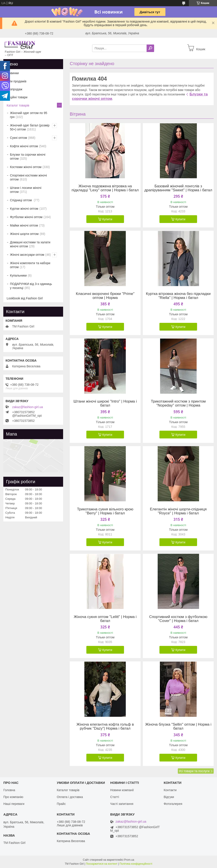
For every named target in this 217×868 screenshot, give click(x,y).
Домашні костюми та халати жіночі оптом (30, 244)
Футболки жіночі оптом (26, 217)
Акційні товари (17, 97)
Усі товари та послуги (194, 771)
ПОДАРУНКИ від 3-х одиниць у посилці (31, 286)
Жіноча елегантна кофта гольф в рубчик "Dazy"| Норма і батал (105, 727)
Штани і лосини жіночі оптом (26, 190)
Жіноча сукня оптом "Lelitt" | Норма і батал (105, 619)
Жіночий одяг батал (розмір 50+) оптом (30, 127)
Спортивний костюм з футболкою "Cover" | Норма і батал (178, 619)
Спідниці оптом (21, 200)
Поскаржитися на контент (102, 864)
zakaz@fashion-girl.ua (28, 407)
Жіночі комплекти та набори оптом (30, 265)
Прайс (61, 804)
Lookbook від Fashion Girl (25, 298)
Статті (115, 797)
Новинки (13, 73)
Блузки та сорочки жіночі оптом (28, 157)
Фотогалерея (173, 804)
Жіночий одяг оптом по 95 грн (29, 115)
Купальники (18, 275)
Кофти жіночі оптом (24, 146)
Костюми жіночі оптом (26, 167)
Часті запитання (122, 804)
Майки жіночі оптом (24, 225)
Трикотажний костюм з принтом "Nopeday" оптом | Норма (178, 403)
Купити (107, 219)
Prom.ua (129, 860)
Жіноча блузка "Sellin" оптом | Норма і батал (178, 727)
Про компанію (13, 797)
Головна (9, 790)
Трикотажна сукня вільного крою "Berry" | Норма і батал (105, 511)
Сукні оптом (18, 138)
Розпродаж (15, 89)
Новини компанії (122, 790)
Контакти (170, 790)
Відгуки (169, 797)
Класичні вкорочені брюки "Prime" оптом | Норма (105, 296)
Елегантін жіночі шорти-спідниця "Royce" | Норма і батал (178, 511)
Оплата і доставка (70, 797)
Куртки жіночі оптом (24, 209)
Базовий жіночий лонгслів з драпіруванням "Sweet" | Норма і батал (178, 188)
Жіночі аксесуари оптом (27, 255)
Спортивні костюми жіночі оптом (28, 177)
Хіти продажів (16, 81)
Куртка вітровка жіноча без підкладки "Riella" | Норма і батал (178, 296)
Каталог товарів (18, 105)
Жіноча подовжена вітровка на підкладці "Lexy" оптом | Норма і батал (105, 188)
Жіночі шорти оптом (24, 234)
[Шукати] (150, 48)
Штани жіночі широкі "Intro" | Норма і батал (105, 403)
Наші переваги (14, 804)
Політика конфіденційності (136, 864)
